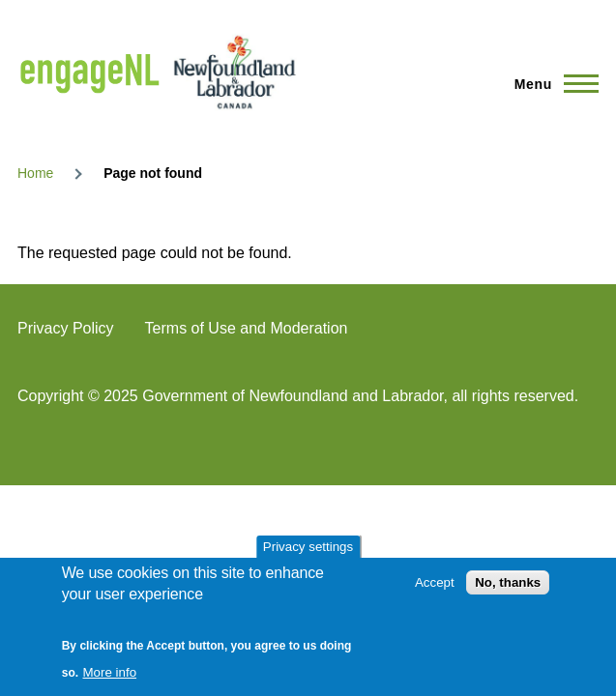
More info (110, 672)
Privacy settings (308, 547)
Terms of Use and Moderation (247, 328)
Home (35, 173)
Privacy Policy (66, 328)
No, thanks (508, 582)
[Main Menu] (551, 84)
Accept (435, 582)
